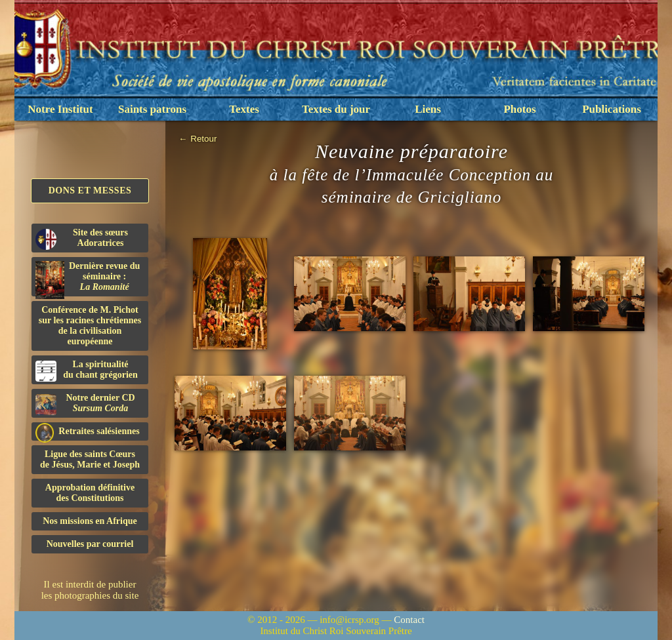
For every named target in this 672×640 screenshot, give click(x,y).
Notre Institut (60, 109)
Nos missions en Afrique (90, 521)
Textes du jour (336, 109)
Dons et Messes (90, 190)
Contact (409, 620)
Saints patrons (152, 109)
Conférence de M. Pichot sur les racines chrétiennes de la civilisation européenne (90, 326)
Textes (244, 109)
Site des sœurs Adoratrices (82, 239)
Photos (519, 109)
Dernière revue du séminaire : (88, 279)
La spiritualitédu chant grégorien (87, 370)
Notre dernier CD (85, 404)
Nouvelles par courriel (90, 544)
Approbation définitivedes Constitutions (90, 493)
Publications (612, 109)
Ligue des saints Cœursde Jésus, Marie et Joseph (90, 459)
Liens (428, 109)
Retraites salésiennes (88, 432)
